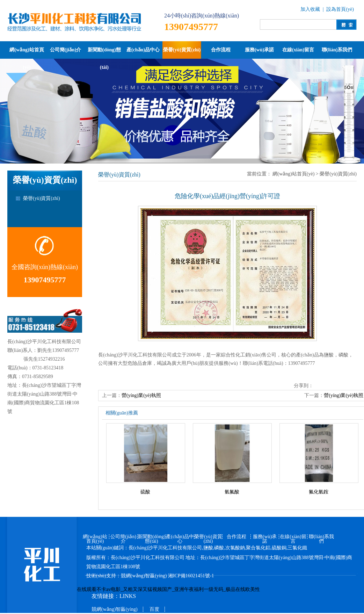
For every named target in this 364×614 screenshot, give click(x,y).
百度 (154, 609)
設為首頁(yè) (340, 9)
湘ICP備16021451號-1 (191, 576)
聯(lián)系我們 (337, 50)
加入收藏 (310, 9)
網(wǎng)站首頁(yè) (27, 53)
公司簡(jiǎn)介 (66, 50)
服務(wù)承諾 (259, 50)
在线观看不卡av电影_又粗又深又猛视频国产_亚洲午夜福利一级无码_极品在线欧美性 (168, 589)
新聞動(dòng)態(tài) (104, 53)
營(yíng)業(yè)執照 (141, 395)
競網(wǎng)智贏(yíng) (144, 576)
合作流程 (221, 50)
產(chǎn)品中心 (143, 50)
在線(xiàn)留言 (298, 50)
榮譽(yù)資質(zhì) (182, 50)
